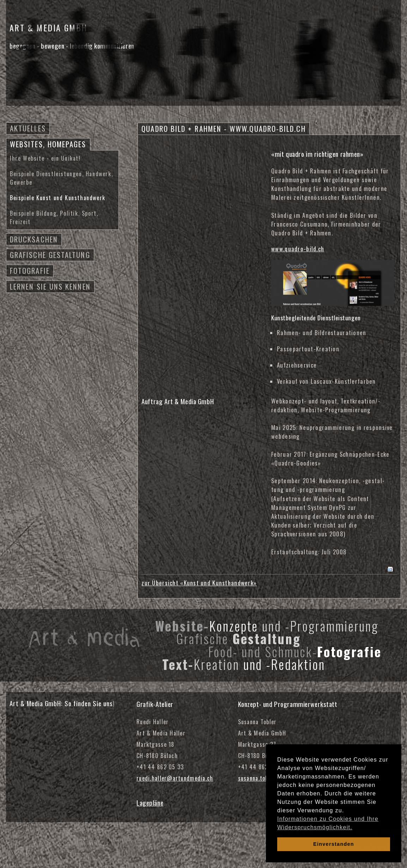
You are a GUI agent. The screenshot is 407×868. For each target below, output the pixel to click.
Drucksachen (34, 239)
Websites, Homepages (48, 144)
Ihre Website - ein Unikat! (45, 158)
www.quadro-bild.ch (298, 249)
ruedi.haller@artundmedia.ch (175, 778)
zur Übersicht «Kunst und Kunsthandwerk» (199, 583)
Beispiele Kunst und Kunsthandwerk (58, 198)
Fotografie (30, 270)
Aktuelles (28, 128)
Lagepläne (150, 803)
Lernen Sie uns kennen (50, 286)
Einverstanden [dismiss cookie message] (334, 844)
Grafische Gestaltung (50, 255)
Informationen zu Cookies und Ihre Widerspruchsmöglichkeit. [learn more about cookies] (328, 823)
